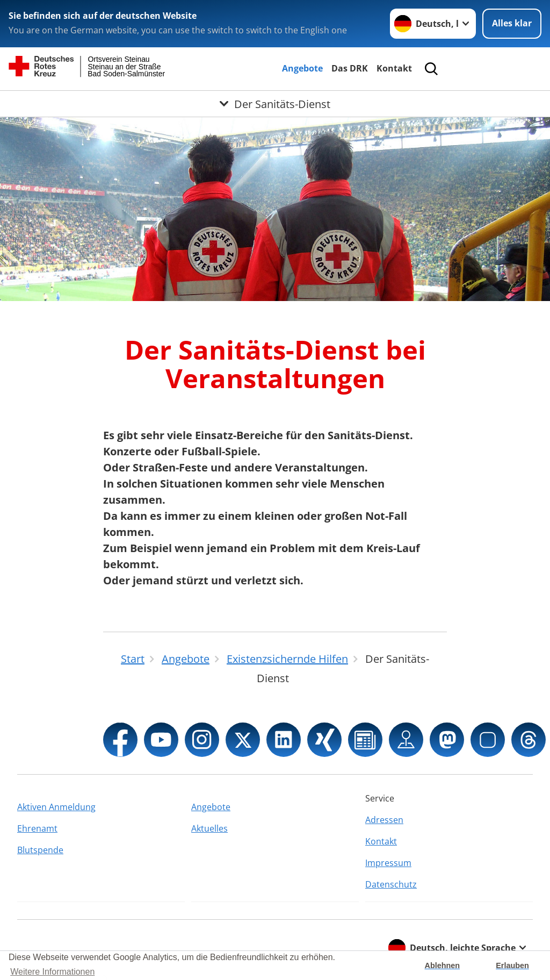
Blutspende (40, 850)
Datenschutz (391, 884)
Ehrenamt (37, 828)
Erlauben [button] (512, 965)
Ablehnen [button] (443, 965)
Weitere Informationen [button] (52, 972)
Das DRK (350, 68)
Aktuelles (209, 828)
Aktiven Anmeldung (56, 807)
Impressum (388, 863)
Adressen (384, 820)
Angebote (302, 68)
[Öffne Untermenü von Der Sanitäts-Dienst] (275, 104)
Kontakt (394, 68)
